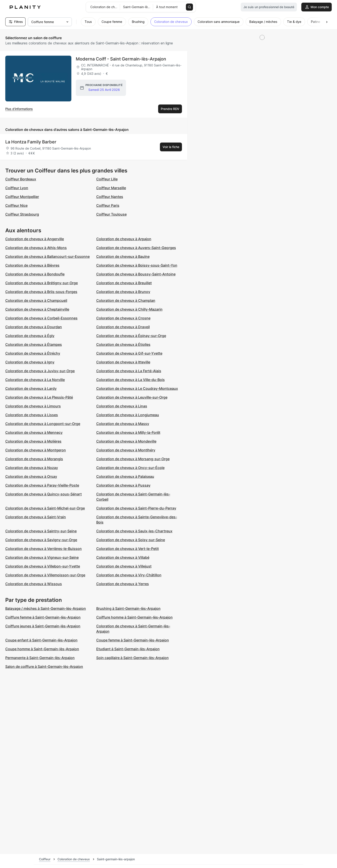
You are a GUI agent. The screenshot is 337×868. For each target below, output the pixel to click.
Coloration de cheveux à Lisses (32, 415)
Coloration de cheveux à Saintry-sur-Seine (41, 531)
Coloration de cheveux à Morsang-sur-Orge (133, 459)
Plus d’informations (19, 109)
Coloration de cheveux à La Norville (35, 380)
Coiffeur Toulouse (111, 214)
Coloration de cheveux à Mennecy (34, 432)
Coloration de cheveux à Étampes (34, 344)
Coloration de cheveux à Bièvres (32, 265)
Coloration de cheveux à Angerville (35, 239)
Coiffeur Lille (107, 179)
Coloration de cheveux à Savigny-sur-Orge (41, 540)
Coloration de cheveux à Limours (33, 406)
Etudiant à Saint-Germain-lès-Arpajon (128, 649)
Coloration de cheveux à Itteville (123, 362)
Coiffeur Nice (16, 205)
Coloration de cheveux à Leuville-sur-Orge (132, 397)
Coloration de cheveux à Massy (123, 424)
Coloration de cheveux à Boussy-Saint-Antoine (136, 274)
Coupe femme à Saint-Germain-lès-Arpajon (133, 640)
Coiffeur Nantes (110, 197)
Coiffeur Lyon (17, 188)
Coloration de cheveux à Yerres (123, 584)
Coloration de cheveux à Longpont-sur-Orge (43, 424)
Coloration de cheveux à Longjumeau (128, 415)
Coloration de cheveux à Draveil (123, 327)
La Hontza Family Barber (31, 142)
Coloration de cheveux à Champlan (126, 300)
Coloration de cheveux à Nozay (32, 468)
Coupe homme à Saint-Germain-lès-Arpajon (42, 649)
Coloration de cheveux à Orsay (31, 476)
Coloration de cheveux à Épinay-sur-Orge (131, 336)
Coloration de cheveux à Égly (30, 336)
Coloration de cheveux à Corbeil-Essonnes (41, 318)
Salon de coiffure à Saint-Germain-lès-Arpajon (44, 667)
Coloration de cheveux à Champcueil (36, 300)
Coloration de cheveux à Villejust (124, 566)
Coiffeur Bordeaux (21, 179)
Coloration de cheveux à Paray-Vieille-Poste (42, 485)
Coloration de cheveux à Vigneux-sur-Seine (42, 557)
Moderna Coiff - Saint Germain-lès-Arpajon (121, 59)
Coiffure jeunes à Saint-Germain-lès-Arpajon (43, 626)
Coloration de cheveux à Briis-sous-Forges (41, 292)
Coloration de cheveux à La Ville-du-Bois (131, 380)
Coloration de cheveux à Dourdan (34, 327)
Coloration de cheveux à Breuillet (124, 283)
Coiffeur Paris (108, 205)
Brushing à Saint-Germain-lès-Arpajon (128, 608)
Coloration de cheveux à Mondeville (126, 441)
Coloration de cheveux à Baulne (123, 256)
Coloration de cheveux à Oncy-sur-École (130, 468)
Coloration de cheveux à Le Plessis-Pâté (39, 397)
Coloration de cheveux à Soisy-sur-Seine (131, 540)
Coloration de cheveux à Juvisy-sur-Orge (40, 371)
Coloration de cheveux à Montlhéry (126, 450)
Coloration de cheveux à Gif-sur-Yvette (129, 353)
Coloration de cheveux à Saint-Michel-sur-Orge (45, 508)
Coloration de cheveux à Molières (33, 441)
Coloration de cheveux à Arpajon (124, 239)
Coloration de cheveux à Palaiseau (125, 476)
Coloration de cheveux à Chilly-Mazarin (129, 309)
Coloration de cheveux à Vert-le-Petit (128, 549)
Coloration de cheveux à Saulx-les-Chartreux (134, 531)
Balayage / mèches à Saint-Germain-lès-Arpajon (46, 608)
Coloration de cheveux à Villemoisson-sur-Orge (45, 575)
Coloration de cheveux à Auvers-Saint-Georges (136, 248)
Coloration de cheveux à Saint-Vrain (36, 517)
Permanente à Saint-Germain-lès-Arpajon (40, 658)
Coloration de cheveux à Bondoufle (35, 274)
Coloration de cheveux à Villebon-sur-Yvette (43, 566)
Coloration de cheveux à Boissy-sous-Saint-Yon (137, 265)
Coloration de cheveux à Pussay (123, 485)
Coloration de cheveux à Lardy (31, 388)
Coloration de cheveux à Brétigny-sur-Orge (42, 283)
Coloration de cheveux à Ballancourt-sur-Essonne (47, 256)
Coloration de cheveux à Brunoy (123, 292)
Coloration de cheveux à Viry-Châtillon (129, 575)
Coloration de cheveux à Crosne (123, 318)
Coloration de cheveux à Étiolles (123, 344)
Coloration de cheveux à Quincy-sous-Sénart (44, 494)
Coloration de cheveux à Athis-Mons (36, 248)
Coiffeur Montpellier (22, 197)
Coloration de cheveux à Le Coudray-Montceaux (137, 388)
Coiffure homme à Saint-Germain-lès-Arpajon (134, 617)
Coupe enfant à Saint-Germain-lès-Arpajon (41, 640)
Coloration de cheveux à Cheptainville (37, 309)
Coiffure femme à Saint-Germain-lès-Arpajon (43, 617)
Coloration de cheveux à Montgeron (36, 450)
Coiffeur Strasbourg (22, 214)
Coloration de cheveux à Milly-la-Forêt (128, 432)
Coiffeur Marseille (111, 188)
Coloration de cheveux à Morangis (34, 459)
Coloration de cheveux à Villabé (123, 557)
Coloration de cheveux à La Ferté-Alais (129, 371)
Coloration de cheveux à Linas (122, 406)
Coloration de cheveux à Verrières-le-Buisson (44, 549)
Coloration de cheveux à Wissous (34, 584)
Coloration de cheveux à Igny (30, 362)
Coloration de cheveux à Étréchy (33, 353)
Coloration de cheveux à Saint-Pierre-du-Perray (136, 508)
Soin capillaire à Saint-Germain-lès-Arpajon (132, 658)
